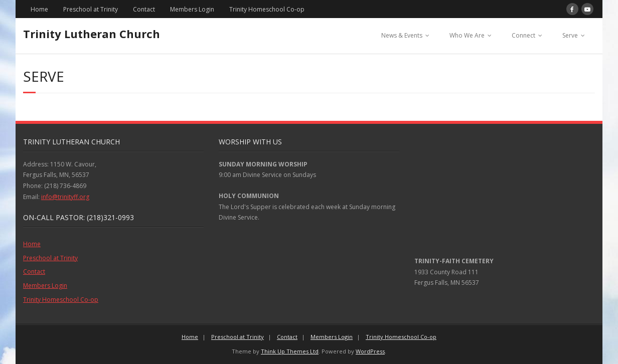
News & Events (402, 35)
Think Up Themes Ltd (290, 351)
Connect (523, 35)
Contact (144, 9)
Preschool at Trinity (91, 9)
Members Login (192, 9)
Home (39, 9)
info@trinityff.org (65, 197)
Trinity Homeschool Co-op (267, 9)
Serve (570, 35)
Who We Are (467, 35)
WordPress (370, 351)
